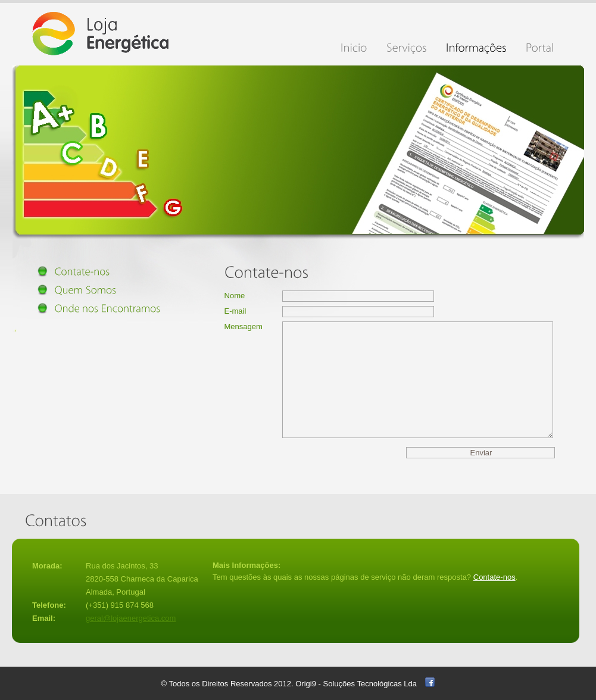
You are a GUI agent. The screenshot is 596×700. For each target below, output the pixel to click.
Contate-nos (494, 577)
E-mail (235, 311)
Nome (235, 296)
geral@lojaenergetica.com (131, 618)
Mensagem (244, 326)
